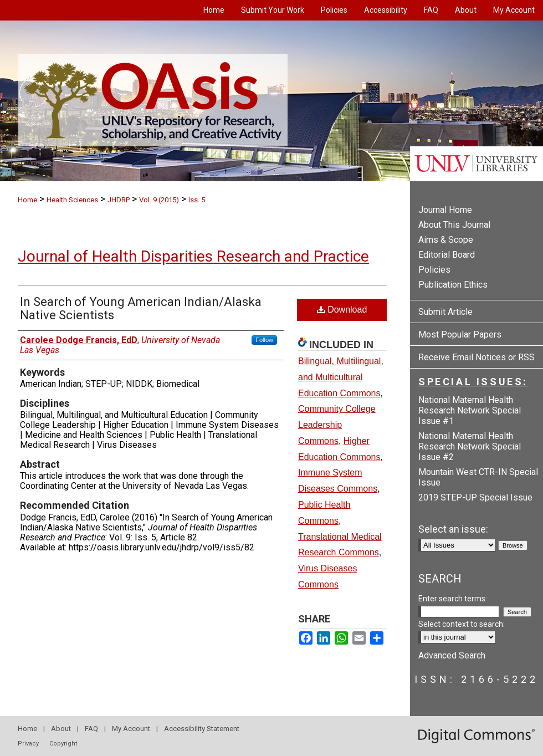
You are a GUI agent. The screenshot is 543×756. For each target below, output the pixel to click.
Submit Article (445, 312)
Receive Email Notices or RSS (477, 357)
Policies (434, 270)
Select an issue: (453, 529)
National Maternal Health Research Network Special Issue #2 (470, 446)
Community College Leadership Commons (337, 425)
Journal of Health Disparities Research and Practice (193, 256)
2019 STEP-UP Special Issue (475, 497)
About (61, 729)
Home (27, 200)
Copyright (63, 744)
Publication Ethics (453, 285)
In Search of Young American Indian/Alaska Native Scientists (141, 308)
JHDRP (119, 200)
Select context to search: (462, 624)
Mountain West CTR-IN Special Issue (478, 477)
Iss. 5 (197, 200)
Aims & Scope (446, 240)
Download (342, 310)
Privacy (28, 744)
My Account (131, 729)
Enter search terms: (453, 599)
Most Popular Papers (460, 334)
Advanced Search (452, 655)
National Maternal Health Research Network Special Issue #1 (470, 410)
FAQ (91, 729)
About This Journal (454, 225)
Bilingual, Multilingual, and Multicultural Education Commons (341, 377)
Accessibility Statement (202, 729)
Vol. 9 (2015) (159, 200)
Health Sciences (72, 200)
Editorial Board (447, 255)
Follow (264, 340)
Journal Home (445, 210)
